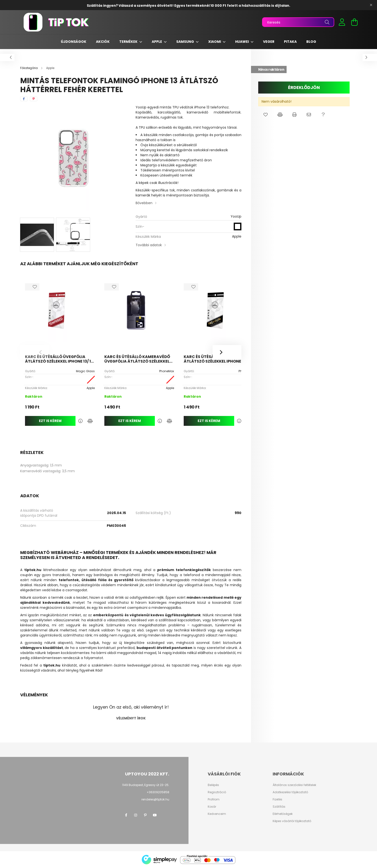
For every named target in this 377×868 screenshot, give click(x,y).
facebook (126, 815)
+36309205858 (158, 792)
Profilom (214, 799)
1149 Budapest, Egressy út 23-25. (146, 785)
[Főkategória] (29, 68)
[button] (265, 115)
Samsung (185, 42)
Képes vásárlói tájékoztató (292, 821)
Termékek (129, 42)
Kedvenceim (217, 814)
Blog (311, 42)
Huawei (242, 42)
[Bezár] (371, 5)
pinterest (145, 815)
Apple (157, 42)
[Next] (227, 352)
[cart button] (354, 22)
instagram (136, 815)
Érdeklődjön (304, 87)
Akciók (103, 42)
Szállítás (279, 807)
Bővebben (144, 203)
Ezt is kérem (50, 421)
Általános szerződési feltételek (294, 785)
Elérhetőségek (283, 814)
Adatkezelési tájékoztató (290, 792)
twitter (164, 815)
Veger (269, 42)
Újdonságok (74, 42)
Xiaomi (215, 42)
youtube (155, 815)
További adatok (149, 245)
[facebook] (24, 99)
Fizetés (277, 799)
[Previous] (35, 352)
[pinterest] (34, 99)
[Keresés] (298, 22)
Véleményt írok (131, 718)
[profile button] (342, 22)
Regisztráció (217, 792)
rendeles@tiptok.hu (155, 799)
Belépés (213, 785)
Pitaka (290, 42)
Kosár (212, 807)
